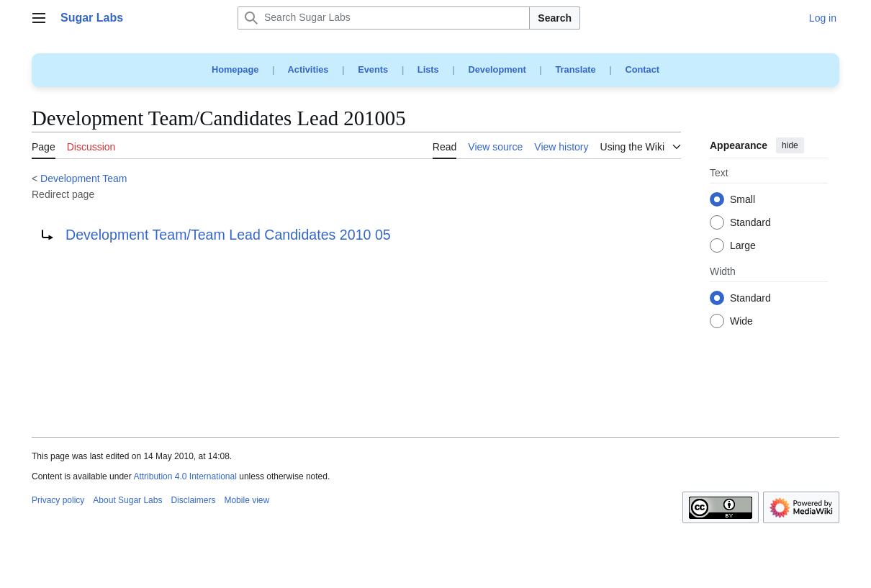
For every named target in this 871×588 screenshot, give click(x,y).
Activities (308, 69)
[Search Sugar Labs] (384, 18)
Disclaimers (193, 500)
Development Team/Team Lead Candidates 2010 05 (228, 235)
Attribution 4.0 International (185, 476)
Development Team (84, 178)
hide (790, 145)
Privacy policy (58, 500)
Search (555, 18)
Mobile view (247, 500)
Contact (642, 69)
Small (743, 200)
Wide (741, 322)
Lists (428, 69)
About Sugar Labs (127, 500)
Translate (576, 69)
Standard (750, 223)
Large (743, 246)
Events (373, 69)
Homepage (235, 69)
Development (497, 69)
